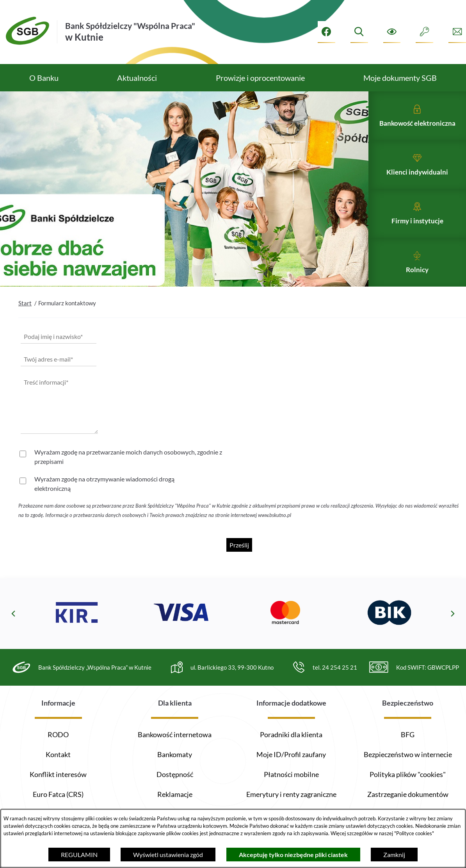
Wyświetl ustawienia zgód (168, 855)
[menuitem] (44, 78)
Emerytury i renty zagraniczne (291, 794)
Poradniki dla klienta (291, 734)
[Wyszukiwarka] (359, 32)
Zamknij (394, 855)
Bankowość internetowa (175, 734)
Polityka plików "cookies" (408, 774)
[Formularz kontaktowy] (457, 32)
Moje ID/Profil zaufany (291, 754)
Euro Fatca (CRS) (58, 794)
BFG (408, 734)
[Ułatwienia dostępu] (392, 32)
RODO (58, 734)
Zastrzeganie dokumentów (408, 794)
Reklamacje (175, 794)
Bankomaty (175, 754)
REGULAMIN (79, 855)
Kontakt (58, 754)
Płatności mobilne (291, 774)
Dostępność (175, 774)
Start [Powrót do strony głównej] (25, 319)
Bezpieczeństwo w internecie (408, 754)
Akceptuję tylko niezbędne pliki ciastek (293, 855)
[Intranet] (424, 32)
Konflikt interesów (58, 774)
